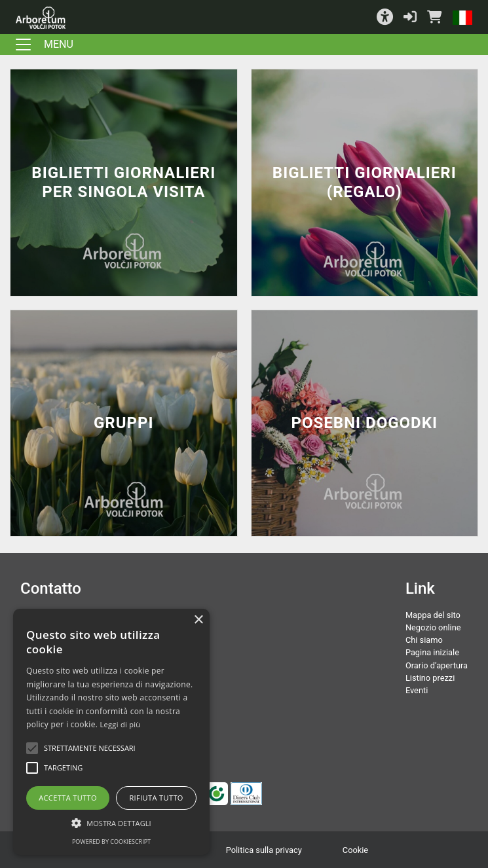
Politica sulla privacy (264, 850)
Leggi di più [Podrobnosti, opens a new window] (121, 724)
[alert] (111, 732)
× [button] (198, 620)
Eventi (417, 690)
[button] (385, 17)
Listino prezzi (430, 678)
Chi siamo (424, 640)
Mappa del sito (433, 615)
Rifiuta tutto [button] (156, 798)
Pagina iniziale (432, 652)
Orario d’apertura (437, 665)
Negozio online (433, 627)
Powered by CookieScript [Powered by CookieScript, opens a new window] (111, 841)
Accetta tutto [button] (68, 798)
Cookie (355, 850)
